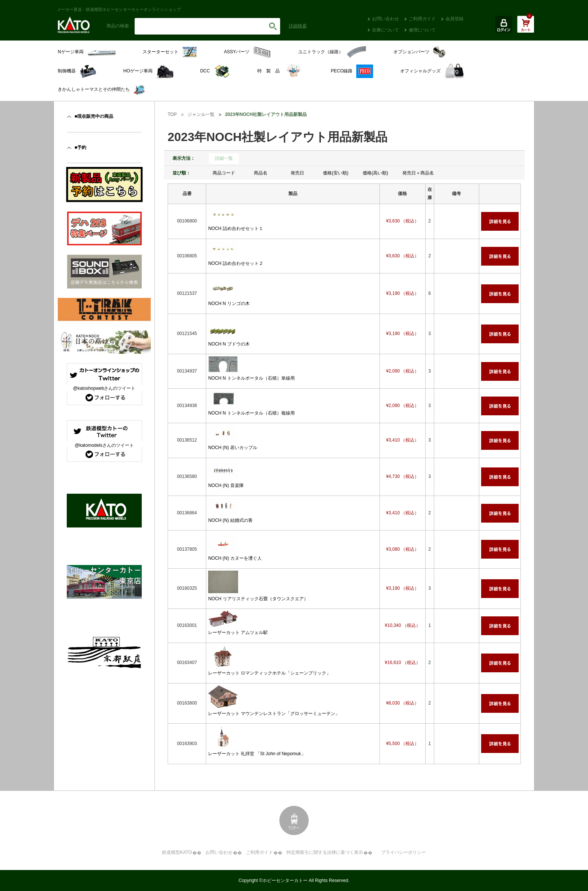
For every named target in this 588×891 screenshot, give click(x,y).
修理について (422, 30)
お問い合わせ (385, 19)
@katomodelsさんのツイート (104, 445)
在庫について (385, 30)
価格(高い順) (375, 173)
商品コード (224, 173)
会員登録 (454, 19)
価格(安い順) (336, 173)
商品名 (261, 173)
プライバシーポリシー (403, 852)
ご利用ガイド (422, 19)
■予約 (80, 147)
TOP (172, 114)
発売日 (297, 173)
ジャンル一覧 (201, 114)
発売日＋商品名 (418, 173)
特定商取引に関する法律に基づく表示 (325, 852)
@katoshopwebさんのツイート (104, 388)
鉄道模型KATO (177, 852)
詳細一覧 (224, 158)
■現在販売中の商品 (94, 116)
